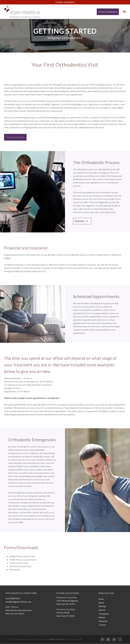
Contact (102, 625)
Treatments (104, 614)
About (101, 603)
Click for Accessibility (74, 639)
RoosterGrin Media (57, 639)
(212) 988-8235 (13, 599)
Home (101, 599)
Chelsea (36, 17)
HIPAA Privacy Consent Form (23, 560)
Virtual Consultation (15, 137)
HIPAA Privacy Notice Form (22, 557)
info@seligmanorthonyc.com (18, 602)
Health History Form (19, 563)
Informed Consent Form (20, 566)
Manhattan (15, 17)
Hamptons (26, 17)
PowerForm (15, 570)
